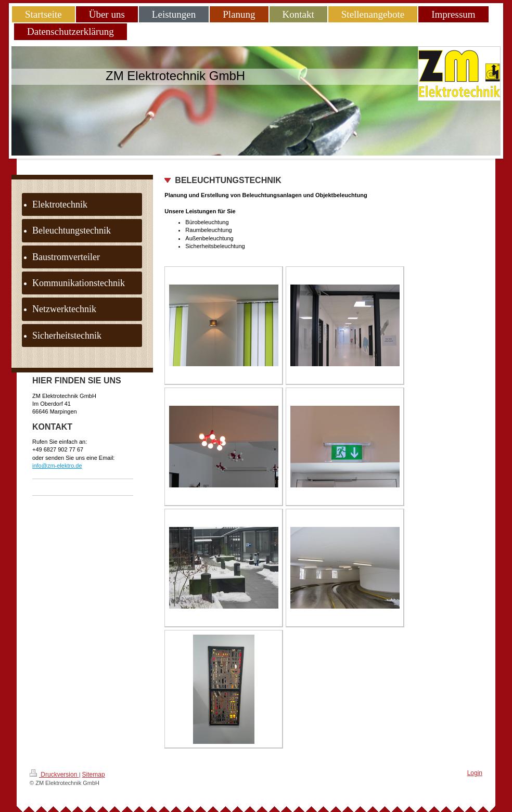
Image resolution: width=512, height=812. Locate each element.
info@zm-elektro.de (57, 466)
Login (475, 773)
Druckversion (54, 774)
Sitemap (94, 775)
